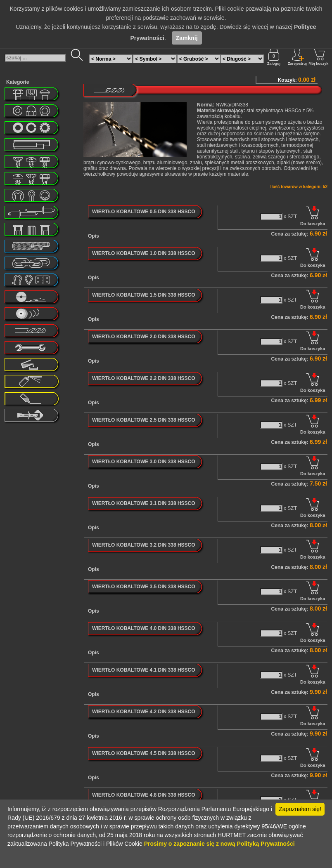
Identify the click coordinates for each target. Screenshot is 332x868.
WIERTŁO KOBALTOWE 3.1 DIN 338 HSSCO (144, 503)
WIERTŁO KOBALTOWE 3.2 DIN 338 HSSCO (144, 545)
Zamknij (187, 38)
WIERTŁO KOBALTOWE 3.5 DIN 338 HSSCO (144, 587)
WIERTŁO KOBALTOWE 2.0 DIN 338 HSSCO (144, 337)
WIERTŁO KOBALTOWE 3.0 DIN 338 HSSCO (144, 462)
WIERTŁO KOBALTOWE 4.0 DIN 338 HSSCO (144, 628)
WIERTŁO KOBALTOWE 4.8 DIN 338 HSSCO (144, 795)
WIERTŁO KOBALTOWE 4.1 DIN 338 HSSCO (144, 670)
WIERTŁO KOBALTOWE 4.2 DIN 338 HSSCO (144, 712)
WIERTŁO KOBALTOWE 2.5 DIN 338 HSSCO (144, 420)
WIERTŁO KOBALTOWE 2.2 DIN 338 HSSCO (144, 378)
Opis (94, 236)
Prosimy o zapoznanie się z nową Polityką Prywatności (219, 844)
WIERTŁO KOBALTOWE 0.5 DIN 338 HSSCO (144, 212)
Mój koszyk (318, 57)
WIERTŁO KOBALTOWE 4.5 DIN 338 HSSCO (144, 753)
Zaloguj (274, 57)
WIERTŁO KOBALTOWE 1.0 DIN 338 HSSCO (144, 253)
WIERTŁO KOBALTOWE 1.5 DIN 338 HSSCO (144, 295)
